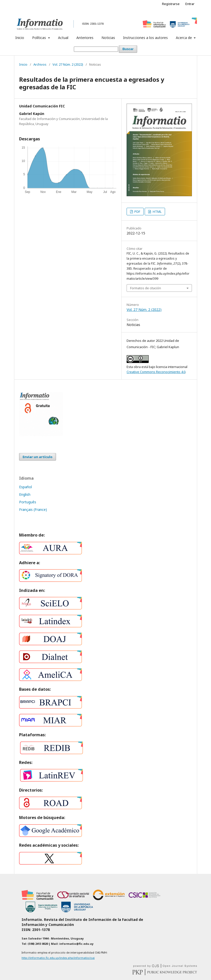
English (25, 494)
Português (28, 502)
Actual (63, 38)
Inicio (20, 38)
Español (25, 487)
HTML (157, 212)
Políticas (40, 38)
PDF (137, 212)
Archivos (40, 64)
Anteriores (85, 38)
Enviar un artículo (38, 457)
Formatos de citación (146, 288)
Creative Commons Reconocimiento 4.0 (156, 372)
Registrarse (171, 4)
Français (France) (33, 509)
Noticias (108, 38)
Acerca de (184, 38)
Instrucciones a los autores (145, 38)
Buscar (128, 49)
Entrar (190, 4)
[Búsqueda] (96, 49)
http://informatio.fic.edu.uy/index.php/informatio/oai (58, 958)
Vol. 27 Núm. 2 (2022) (68, 64)
